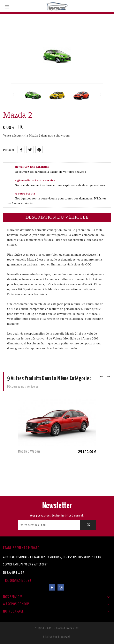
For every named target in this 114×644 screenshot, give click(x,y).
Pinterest (39, 150)
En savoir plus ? (14, 573)
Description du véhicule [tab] (57, 217)
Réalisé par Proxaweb (57, 637)
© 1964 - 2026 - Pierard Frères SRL (57, 628)
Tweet (30, 150)
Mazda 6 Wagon (29, 451)
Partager (21, 150)
